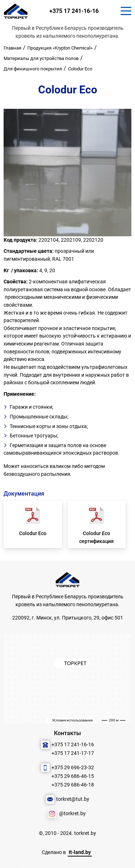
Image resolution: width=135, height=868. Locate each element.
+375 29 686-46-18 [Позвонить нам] (73, 785)
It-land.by (80, 852)
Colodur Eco (33, 536)
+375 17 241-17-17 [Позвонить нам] (73, 753)
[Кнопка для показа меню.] (126, 12)
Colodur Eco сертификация (96, 540)
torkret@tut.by (73, 799)
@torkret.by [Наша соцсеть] (72, 814)
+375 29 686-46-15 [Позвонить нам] (73, 776)
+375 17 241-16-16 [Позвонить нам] (76, 12)
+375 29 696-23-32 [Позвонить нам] (73, 768)
